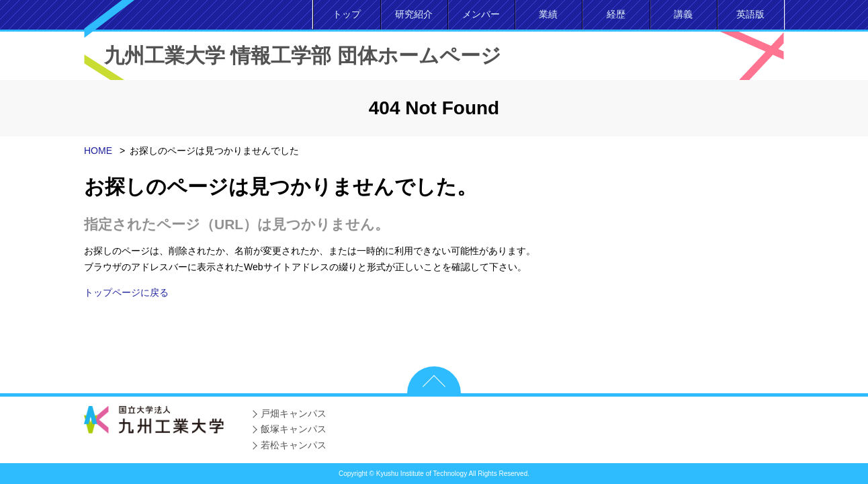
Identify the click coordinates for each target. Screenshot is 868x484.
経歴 (616, 14)
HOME (98, 151)
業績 (548, 14)
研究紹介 (414, 14)
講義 (683, 14)
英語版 (750, 14)
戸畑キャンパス (294, 413)
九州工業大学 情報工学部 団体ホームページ (303, 55)
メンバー (481, 14)
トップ (347, 14)
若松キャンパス (294, 445)
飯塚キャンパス (294, 429)
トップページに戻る (126, 292)
